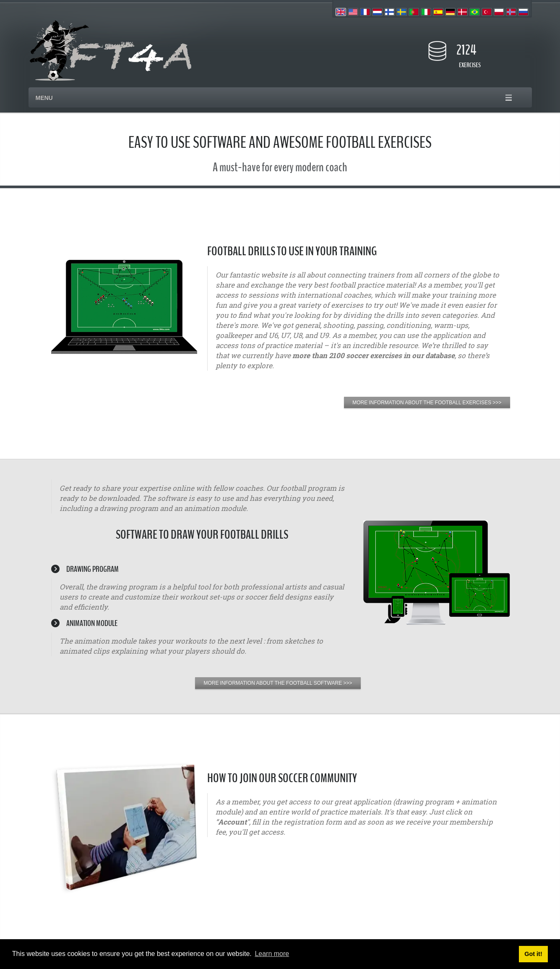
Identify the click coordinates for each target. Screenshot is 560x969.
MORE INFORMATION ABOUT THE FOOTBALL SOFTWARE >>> (278, 683)
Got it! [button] (533, 954)
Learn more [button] (272, 954)
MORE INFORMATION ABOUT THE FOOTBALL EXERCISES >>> (427, 403)
